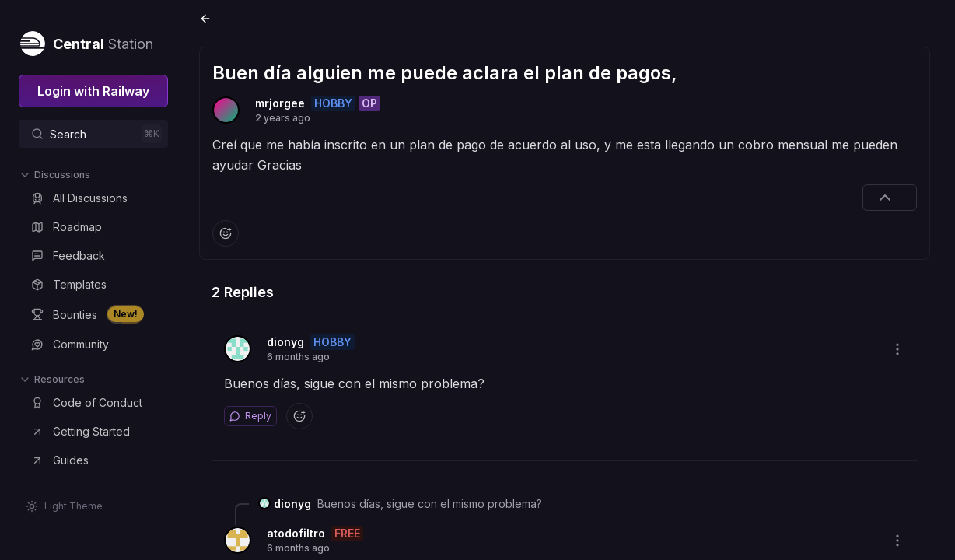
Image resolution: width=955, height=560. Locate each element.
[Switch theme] (64, 506)
